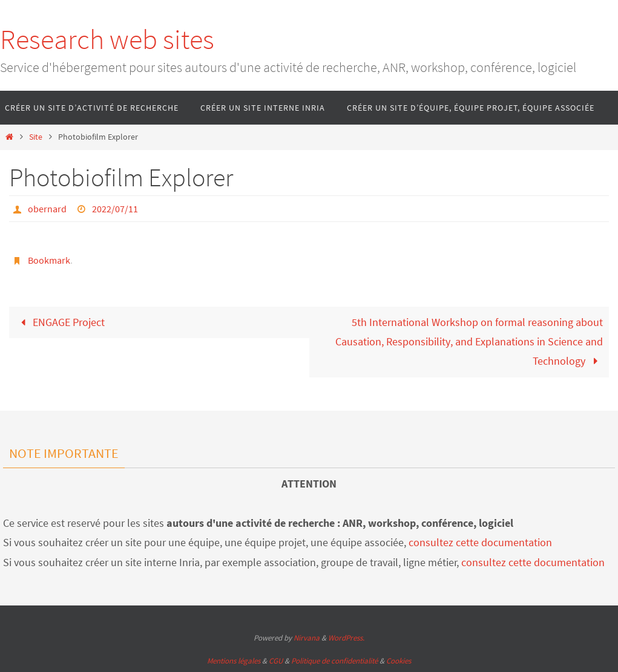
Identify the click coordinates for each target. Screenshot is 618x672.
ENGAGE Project (60, 322)
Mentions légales (234, 661)
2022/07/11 (115, 209)
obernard (47, 209)
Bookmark (49, 260)
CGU (276, 661)
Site (36, 137)
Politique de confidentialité (334, 661)
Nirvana (307, 638)
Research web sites (107, 39)
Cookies (399, 661)
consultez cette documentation (480, 542)
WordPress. (346, 638)
